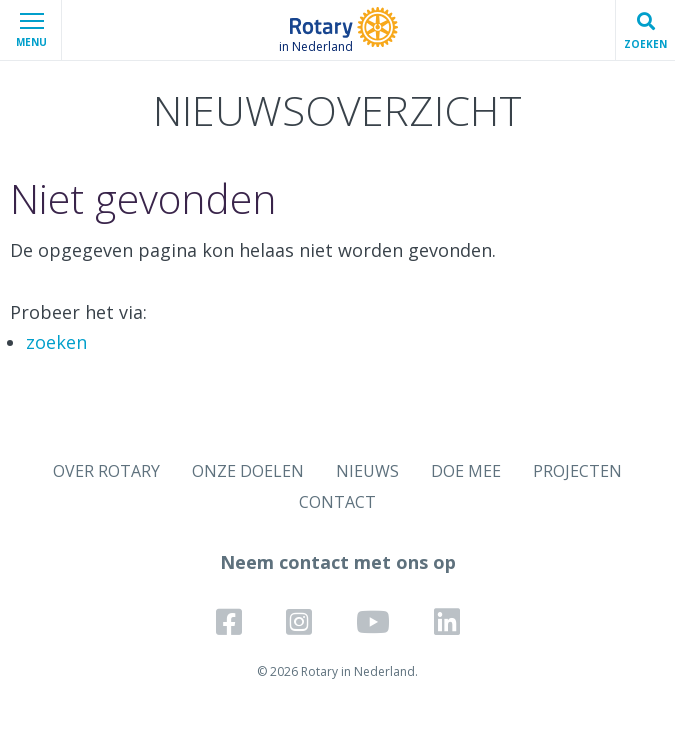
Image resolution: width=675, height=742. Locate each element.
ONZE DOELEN (248, 471)
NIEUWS (367, 471)
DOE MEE (466, 471)
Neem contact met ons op (338, 562)
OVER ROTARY (106, 471)
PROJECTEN (577, 471)
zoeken (56, 342)
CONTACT (337, 502)
